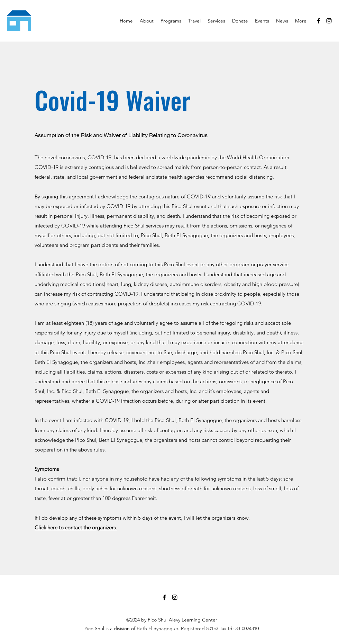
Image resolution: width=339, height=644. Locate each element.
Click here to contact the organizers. (76, 527)
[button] (171, 21)
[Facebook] (319, 21)
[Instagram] (329, 21)
